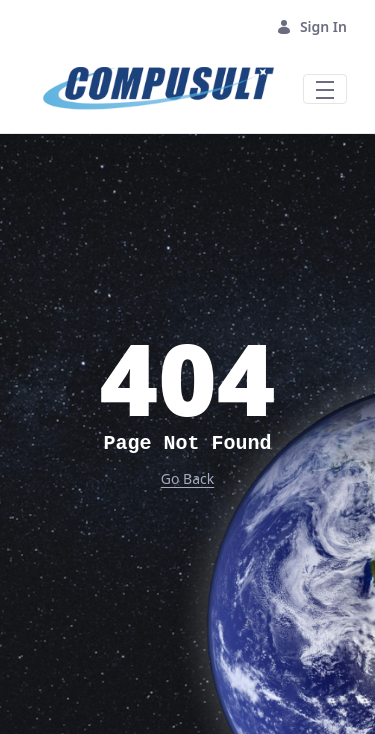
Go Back (187, 478)
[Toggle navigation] (325, 89)
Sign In (311, 26)
